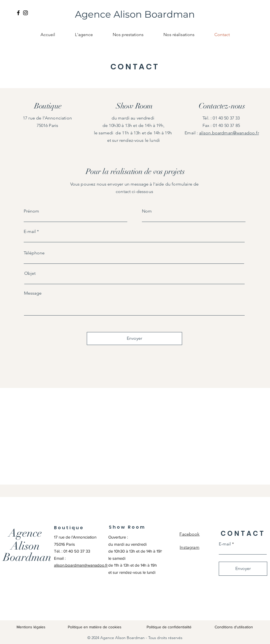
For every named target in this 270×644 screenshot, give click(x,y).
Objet (30, 273)
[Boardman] (27, 557)
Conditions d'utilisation (234, 627)
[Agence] (25, 533)
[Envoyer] (134, 339)
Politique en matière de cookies (95, 627)
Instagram (189, 547)
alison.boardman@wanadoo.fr (229, 133)
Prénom (31, 211)
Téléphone (34, 253)
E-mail (30, 232)
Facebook (189, 534)
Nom (147, 211)
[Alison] (25, 546)
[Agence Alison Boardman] (135, 14)
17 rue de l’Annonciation (76, 537)
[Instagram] (25, 13)
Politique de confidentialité (169, 627)
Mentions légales (31, 627)
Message (33, 293)
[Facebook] (18, 13)
